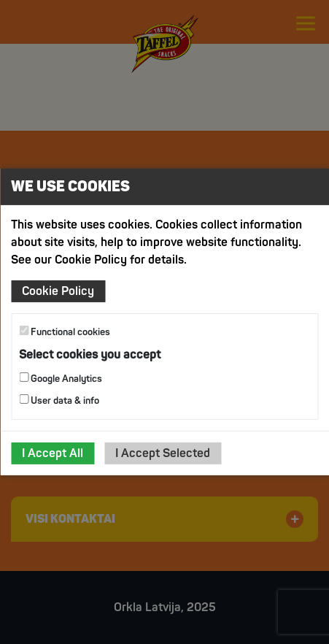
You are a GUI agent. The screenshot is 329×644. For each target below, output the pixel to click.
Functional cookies (65, 332)
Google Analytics (61, 379)
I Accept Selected (163, 453)
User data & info (59, 400)
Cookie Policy (58, 291)
